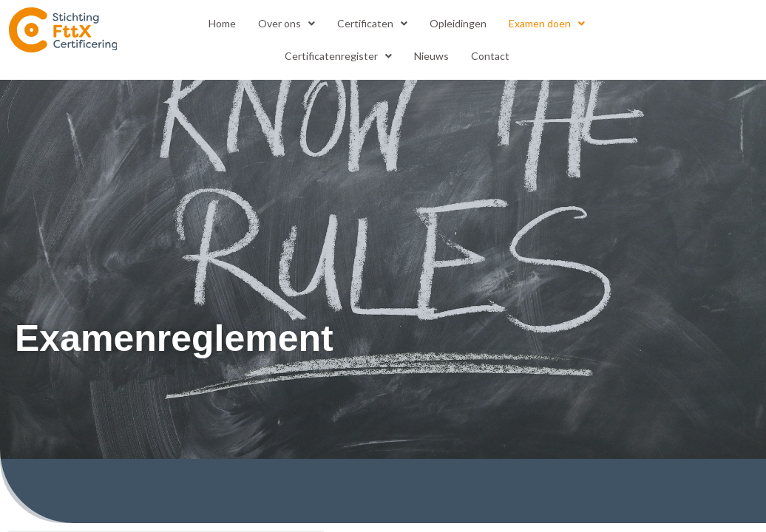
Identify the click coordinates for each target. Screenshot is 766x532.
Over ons (287, 23)
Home (222, 23)
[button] (287, 24)
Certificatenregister (338, 56)
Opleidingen (458, 23)
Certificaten (372, 23)
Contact (490, 56)
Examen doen (547, 23)
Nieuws (431, 56)
